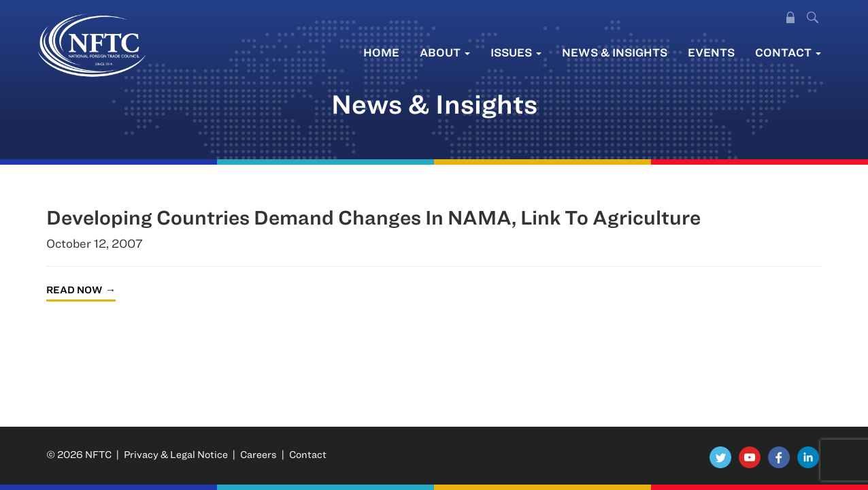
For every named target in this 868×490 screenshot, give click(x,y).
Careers (258, 454)
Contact (788, 52)
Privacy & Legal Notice (176, 454)
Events (711, 52)
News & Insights (615, 52)
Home (381, 52)
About (445, 52)
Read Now (74, 290)
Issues (516, 52)
